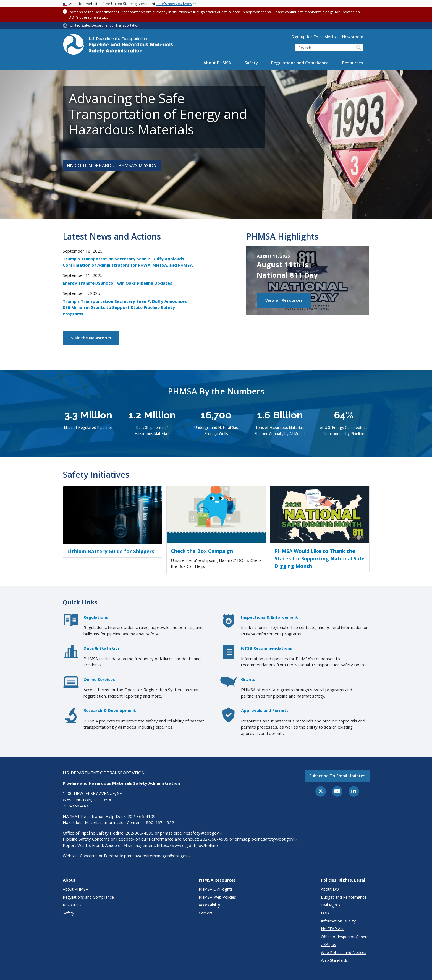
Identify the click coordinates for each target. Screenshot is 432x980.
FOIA (325, 913)
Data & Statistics (102, 648)
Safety (251, 63)
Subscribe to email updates (337, 776)
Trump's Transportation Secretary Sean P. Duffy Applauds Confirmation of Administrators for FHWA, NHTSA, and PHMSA (128, 262)
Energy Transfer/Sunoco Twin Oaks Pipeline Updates (117, 283)
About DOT (331, 889)
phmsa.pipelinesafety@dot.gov (191, 833)
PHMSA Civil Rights (216, 889)
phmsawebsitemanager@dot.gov (158, 856)
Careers (206, 913)
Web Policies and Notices (344, 952)
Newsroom (353, 37)
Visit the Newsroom (91, 338)
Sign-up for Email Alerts (314, 37)
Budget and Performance (344, 897)
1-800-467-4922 (158, 822)
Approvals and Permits (265, 710)
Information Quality (338, 921)
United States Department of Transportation (105, 25)
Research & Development (110, 710)
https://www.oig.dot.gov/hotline (187, 845)
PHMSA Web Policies (217, 897)
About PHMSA (217, 63)
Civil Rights (331, 905)
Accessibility (209, 905)
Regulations (96, 617)
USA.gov (328, 944)
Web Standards (334, 960)
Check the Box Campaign (202, 551)
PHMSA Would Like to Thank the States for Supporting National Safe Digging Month (320, 558)
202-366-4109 (142, 816)
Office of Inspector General (345, 937)
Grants (248, 679)
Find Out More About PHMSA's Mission (112, 165)
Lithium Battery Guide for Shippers (111, 551)
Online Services (99, 679)
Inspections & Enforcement (269, 617)
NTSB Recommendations (267, 648)
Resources (353, 63)
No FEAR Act (332, 929)
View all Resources (284, 300)
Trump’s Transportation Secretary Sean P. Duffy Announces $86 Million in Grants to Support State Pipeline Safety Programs (125, 307)
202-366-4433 (77, 806)
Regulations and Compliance (300, 63)
